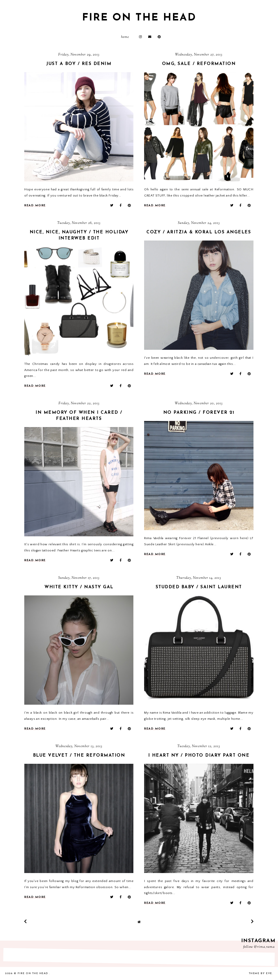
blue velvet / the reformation (79, 755)
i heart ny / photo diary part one (199, 755)
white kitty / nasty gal (79, 587)
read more (35, 206)
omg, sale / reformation (199, 64)
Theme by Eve (260, 973)
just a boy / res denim (79, 64)
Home (125, 37)
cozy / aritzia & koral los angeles (199, 232)
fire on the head (139, 18)
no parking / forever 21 (199, 413)
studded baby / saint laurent (199, 587)
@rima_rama (264, 947)
